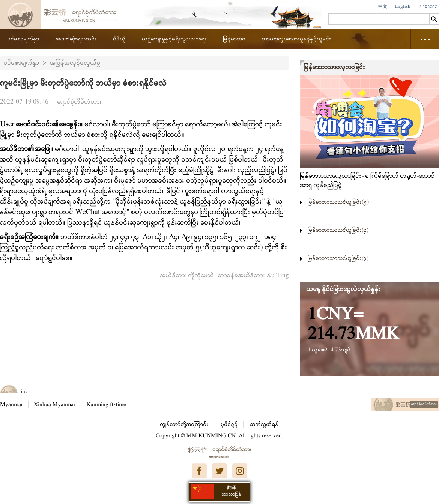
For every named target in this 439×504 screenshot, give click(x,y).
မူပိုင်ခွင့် (229, 424)
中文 (383, 7)
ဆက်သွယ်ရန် (265, 424)
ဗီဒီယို (120, 39)
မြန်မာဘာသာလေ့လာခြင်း (335, 67)
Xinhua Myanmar (55, 405)
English (403, 7)
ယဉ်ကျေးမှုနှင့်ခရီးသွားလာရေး (174, 39)
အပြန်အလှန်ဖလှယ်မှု (75, 63)
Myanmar (11, 405)
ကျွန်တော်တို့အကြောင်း (184, 424)
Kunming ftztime (106, 405)
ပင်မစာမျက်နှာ (23, 39)
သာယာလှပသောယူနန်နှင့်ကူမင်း (297, 39)
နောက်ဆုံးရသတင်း (76, 39)
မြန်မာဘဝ (235, 39)
